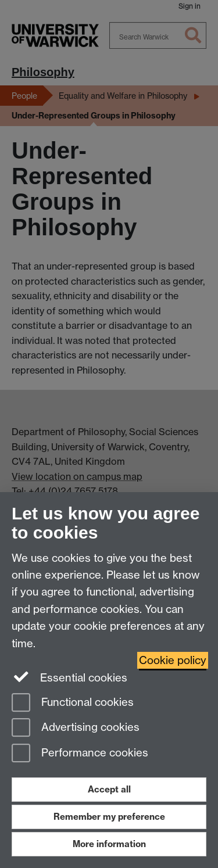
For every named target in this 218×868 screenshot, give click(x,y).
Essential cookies (69, 677)
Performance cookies (80, 754)
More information (109, 844)
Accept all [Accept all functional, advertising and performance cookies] (109, 789)
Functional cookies (73, 703)
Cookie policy (173, 660)
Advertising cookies (76, 728)
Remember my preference (109, 817)
